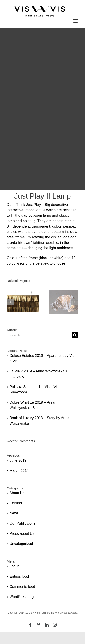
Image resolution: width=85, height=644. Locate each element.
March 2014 (19, 471)
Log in (15, 566)
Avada (74, 613)
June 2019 (18, 460)
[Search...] (39, 335)
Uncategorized (21, 544)
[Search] (75, 335)
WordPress (61, 613)
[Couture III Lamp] (65, 292)
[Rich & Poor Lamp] (23, 292)
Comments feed (22, 587)
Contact (16, 503)
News (14, 513)
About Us (17, 493)
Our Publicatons (22, 523)
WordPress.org (22, 597)
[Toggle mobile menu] (76, 21)
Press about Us (22, 534)
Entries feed (19, 576)
